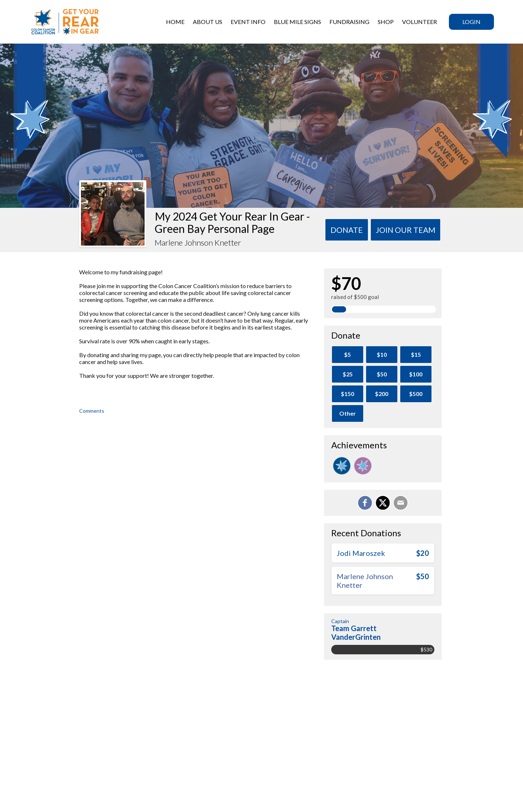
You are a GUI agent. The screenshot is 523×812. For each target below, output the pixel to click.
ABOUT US (208, 22)
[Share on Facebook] (365, 503)
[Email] (401, 503)
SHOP (386, 22)
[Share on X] (383, 503)
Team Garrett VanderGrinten (356, 633)
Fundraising (349, 22)
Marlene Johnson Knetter (365, 581)
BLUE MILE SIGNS (297, 22)
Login (471, 22)
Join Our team (406, 230)
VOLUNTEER (419, 22)
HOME (175, 22)
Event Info (248, 22)
